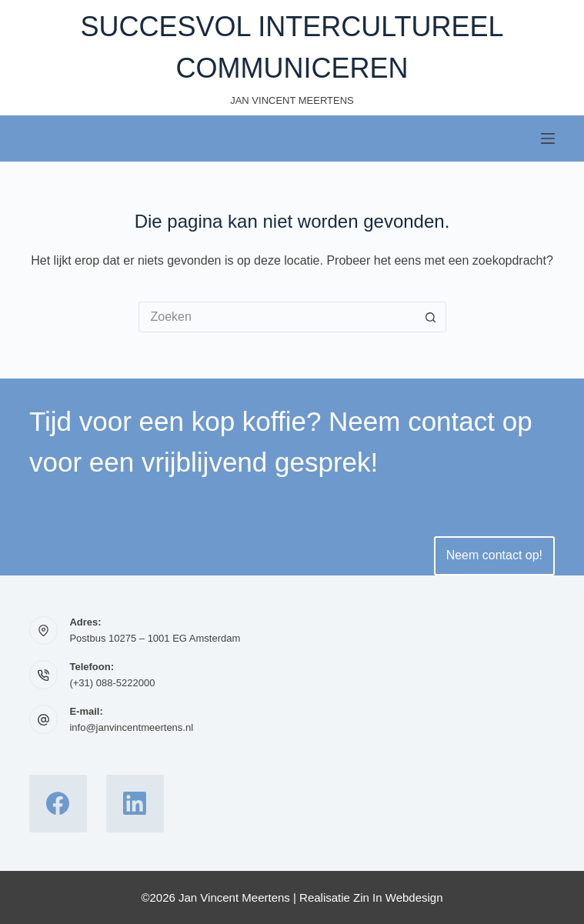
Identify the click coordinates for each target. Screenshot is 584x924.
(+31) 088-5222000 (112, 683)
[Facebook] (58, 804)
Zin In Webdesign (398, 897)
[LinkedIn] (135, 804)
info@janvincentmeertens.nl (131, 727)
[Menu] (548, 138)
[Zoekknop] (431, 317)
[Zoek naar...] (277, 317)
